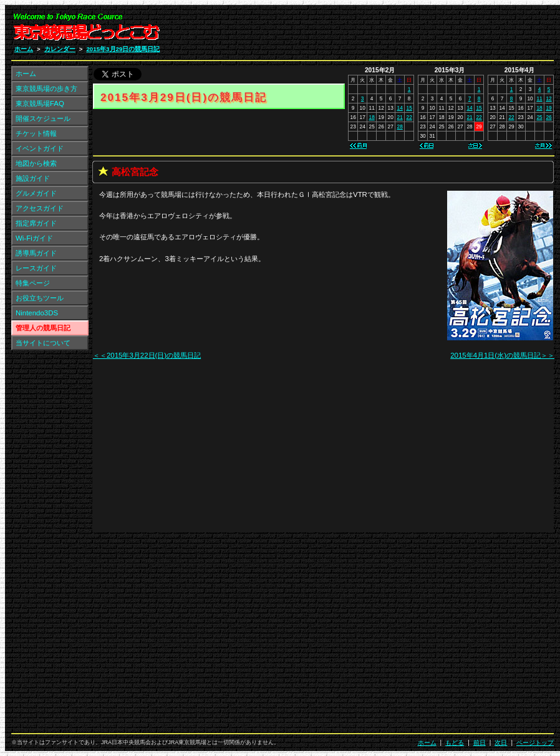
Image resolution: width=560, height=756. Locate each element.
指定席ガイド (36, 223)
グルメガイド (36, 193)
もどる (455, 743)
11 (539, 98)
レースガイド (36, 268)
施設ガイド (33, 178)
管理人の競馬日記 (43, 328)
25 (539, 117)
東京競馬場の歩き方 (46, 89)
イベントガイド (40, 148)
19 (548, 108)
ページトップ (535, 743)
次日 (501, 743)
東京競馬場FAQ (40, 103)
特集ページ (33, 283)
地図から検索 (36, 163)
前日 (480, 743)
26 (548, 117)
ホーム (24, 49)
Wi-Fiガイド (34, 238)
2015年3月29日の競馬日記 (123, 49)
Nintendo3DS (37, 313)
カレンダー (60, 49)
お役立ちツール (40, 298)
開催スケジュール (43, 118)
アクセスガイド (40, 208)
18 (539, 108)
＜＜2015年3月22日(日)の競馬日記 (147, 355)
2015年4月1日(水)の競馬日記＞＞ (502, 355)
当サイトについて (43, 343)
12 (548, 98)
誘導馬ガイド (36, 253)
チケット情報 (36, 133)
